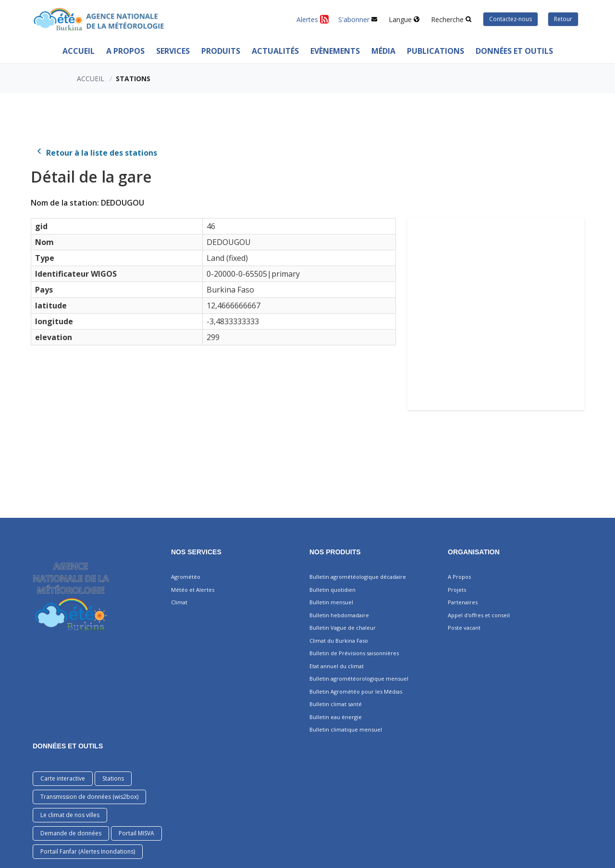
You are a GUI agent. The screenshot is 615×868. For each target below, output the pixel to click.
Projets (457, 590)
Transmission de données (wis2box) (89, 797)
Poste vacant (464, 628)
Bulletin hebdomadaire (339, 615)
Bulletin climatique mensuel (346, 729)
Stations (113, 778)
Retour (563, 19)
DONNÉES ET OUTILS (68, 746)
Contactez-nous (510, 19)
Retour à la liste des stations (96, 153)
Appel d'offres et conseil (479, 615)
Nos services (196, 552)
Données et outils (514, 51)
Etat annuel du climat (337, 666)
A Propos (125, 51)
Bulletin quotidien (332, 590)
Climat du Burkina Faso (339, 641)
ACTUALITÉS (275, 51)
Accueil (79, 51)
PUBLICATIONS (436, 51)
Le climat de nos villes (70, 815)
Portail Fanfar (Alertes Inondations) (88, 851)
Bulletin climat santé (336, 704)
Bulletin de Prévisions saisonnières (354, 653)
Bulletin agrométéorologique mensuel (359, 679)
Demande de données (71, 833)
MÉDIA (383, 51)
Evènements (335, 51)
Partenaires (463, 602)
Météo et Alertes (193, 590)
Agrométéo (186, 577)
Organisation (474, 552)
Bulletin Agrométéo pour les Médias (356, 691)
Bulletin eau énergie (336, 717)
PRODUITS (221, 51)
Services (173, 51)
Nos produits (335, 552)
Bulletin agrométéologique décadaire (358, 577)
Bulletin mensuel (331, 602)
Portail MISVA (136, 833)
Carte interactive (63, 778)
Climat (179, 602)
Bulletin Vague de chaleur (343, 628)
